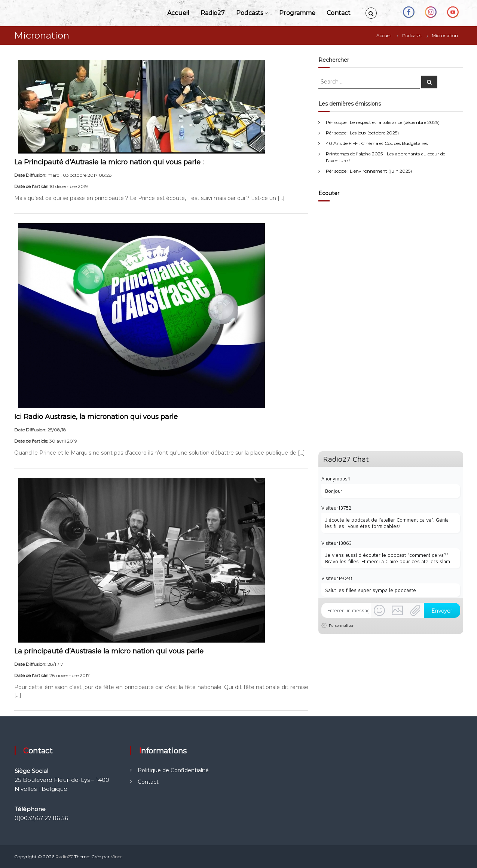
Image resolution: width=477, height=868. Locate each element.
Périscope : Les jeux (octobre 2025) (362, 133)
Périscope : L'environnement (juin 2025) (369, 171)
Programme (297, 13)
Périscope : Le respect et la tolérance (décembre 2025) (383, 122)
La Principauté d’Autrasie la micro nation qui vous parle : (109, 162)
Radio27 (213, 13)
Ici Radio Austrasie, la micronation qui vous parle (96, 417)
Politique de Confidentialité (173, 770)
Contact (339, 13)
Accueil (178, 13)
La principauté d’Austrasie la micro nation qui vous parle (109, 651)
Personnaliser (341, 625)
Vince (117, 857)
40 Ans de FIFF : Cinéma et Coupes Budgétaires (377, 143)
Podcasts (250, 13)
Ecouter (329, 193)
